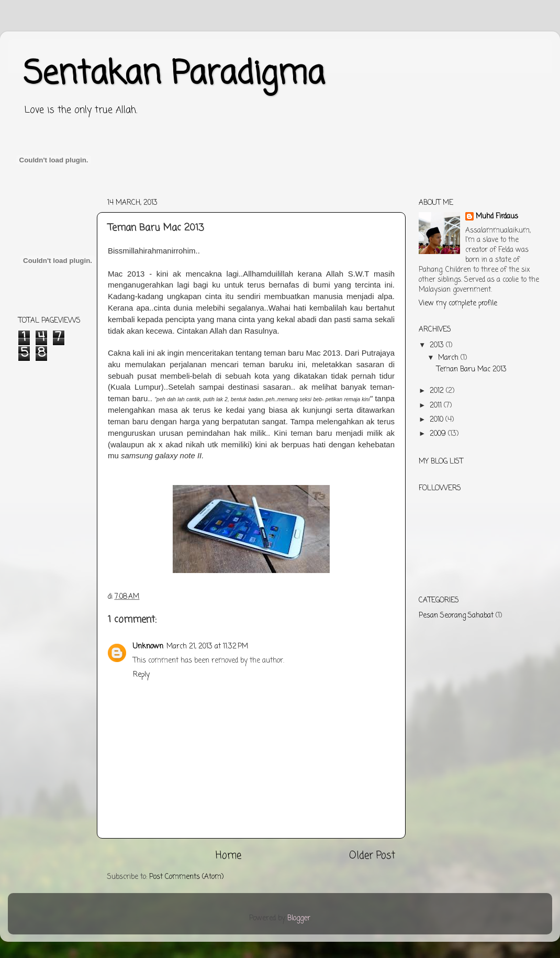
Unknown (148, 647)
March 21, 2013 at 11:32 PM (207, 647)
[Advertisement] (209, 198)
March (449, 358)
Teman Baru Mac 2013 (472, 370)
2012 (438, 391)
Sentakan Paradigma (174, 75)
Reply (141, 675)
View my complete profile (458, 304)
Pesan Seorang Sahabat (456, 616)
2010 (438, 420)
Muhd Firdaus (497, 217)
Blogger (299, 918)
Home (228, 856)
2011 (437, 406)
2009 (439, 434)
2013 (438, 345)
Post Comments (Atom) (186, 877)
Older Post (372, 856)
